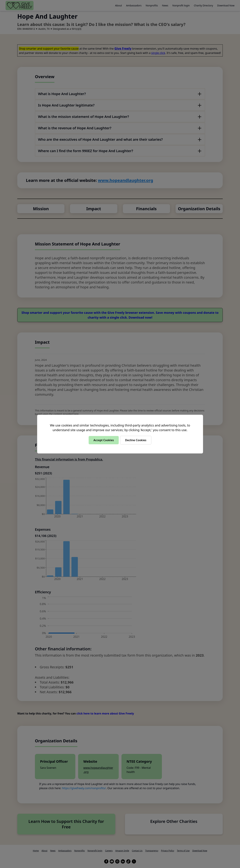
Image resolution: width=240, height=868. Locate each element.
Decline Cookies (136, 440)
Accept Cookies (104, 440)
